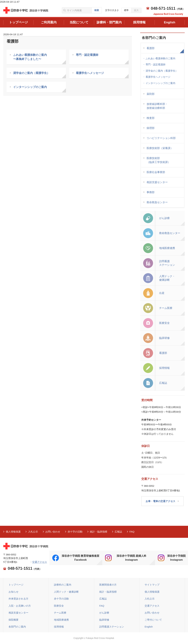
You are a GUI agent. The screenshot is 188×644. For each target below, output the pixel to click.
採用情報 (59, 627)
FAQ (132, 532)
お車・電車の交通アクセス (160, 501)
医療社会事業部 (156, 172)
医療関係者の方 (108, 585)
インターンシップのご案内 (30, 88)
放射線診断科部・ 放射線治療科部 (157, 106)
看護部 (151, 48)
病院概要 (14, 620)
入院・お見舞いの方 (20, 606)
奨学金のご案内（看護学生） (31, 73)
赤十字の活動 (75, 532)
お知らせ (14, 592)
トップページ (16, 585)
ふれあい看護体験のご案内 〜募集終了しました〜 (30, 57)
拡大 (136, 10)
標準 (126, 10)
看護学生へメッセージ (90, 73)
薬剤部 (151, 94)
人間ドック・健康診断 (66, 592)
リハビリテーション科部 (161, 138)
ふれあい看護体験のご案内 (160, 58)
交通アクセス (40, 562)
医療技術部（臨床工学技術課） (158, 160)
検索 (97, 10)
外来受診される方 (18, 599)
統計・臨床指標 (99, 532)
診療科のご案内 (63, 585)
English (149, 627)
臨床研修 (104, 620)
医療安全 (59, 606)
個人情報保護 (13, 532)
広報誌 (118, 532)
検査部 (151, 118)
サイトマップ (152, 585)
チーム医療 (60, 613)
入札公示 (33, 532)
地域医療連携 (61, 620)
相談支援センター (157, 182)
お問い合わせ (53, 532)
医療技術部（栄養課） (160, 148)
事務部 (151, 192)
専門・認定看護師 (87, 55)
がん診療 (104, 613)
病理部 (151, 128)
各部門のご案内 (154, 38)
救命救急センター (157, 202)
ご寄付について (153, 620)
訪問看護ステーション (112, 627)
